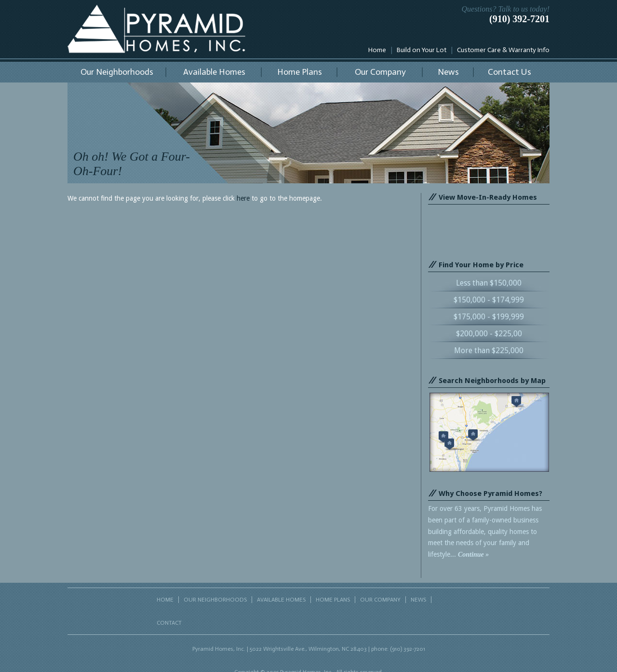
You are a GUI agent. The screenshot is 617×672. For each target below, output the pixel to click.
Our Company (380, 72)
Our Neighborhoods (117, 72)
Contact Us (510, 72)
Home (377, 50)
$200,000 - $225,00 (489, 334)
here (243, 198)
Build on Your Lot (422, 50)
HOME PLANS (333, 600)
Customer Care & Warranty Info (503, 50)
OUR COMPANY (380, 600)
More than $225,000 (489, 350)
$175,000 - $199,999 (489, 317)
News (448, 72)
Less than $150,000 (489, 283)
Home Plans (300, 72)
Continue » (473, 555)
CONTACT (169, 623)
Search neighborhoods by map (489, 432)
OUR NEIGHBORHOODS (215, 600)
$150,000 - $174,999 (489, 300)
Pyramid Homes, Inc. (156, 29)
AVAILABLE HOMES (281, 600)
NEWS (418, 600)
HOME (165, 600)
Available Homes (214, 72)
